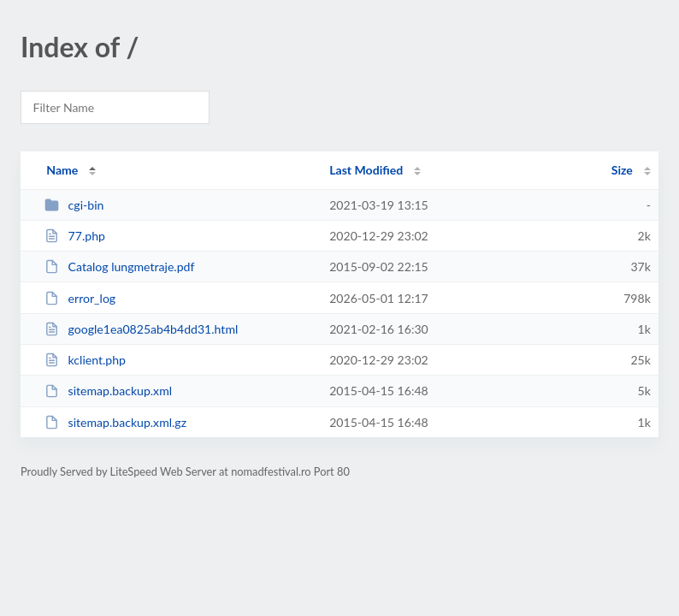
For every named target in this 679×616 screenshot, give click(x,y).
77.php (75, 236)
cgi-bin (74, 205)
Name (62, 170)
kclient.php (85, 360)
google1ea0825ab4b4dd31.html (141, 329)
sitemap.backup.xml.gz (115, 422)
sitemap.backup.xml (108, 391)
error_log (80, 298)
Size (622, 170)
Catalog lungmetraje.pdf (119, 267)
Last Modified (366, 170)
